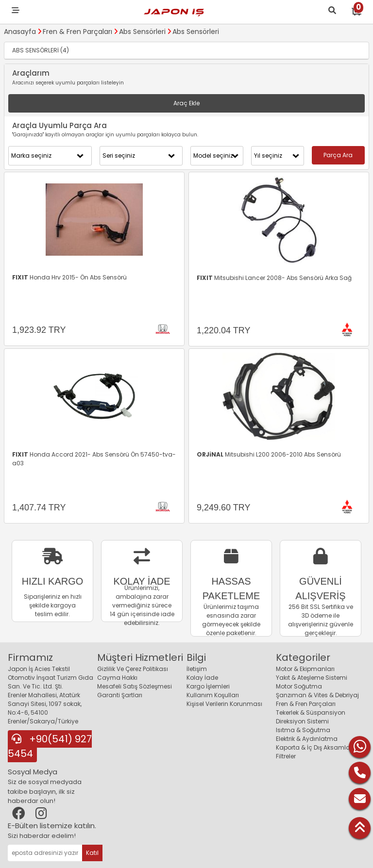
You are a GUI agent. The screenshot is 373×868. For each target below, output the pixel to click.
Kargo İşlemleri (208, 686)
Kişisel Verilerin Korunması (224, 704)
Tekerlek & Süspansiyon (311, 712)
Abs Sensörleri (142, 32)
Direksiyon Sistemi (302, 721)
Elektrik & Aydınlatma (307, 739)
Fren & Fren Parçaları (77, 32)
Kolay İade (202, 678)
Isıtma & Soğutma (303, 730)
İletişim (197, 669)
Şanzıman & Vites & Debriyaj (317, 695)
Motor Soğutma (299, 686)
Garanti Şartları (120, 695)
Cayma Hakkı (117, 678)
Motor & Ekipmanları (305, 669)
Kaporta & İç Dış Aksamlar (314, 747)
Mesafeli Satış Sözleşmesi (135, 686)
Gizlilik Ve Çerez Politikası (133, 669)
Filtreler (286, 756)
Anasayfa (20, 32)
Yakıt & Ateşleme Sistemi (312, 678)
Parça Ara (338, 155)
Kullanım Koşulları (213, 695)
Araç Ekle (186, 103)
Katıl (92, 853)
